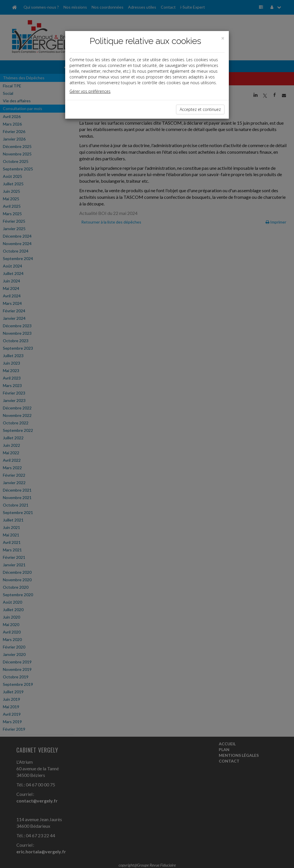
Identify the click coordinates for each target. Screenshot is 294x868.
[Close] (223, 38)
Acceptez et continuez (200, 109)
